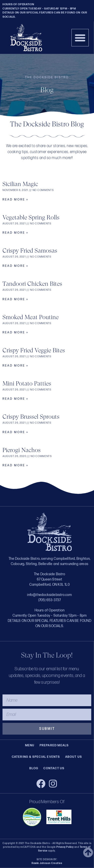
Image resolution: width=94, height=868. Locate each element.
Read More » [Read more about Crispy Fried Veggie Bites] (15, 366)
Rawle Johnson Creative (47, 863)
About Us (74, 757)
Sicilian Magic (20, 184)
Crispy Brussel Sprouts (31, 417)
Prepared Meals (54, 745)
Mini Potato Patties (27, 384)
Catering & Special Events (36, 757)
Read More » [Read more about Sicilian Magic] (15, 200)
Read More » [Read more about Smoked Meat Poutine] (15, 333)
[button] (80, 38)
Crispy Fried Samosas (30, 251)
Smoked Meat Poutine (31, 317)
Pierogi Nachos (22, 450)
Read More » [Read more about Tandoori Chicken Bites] (15, 299)
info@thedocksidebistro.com (49, 595)
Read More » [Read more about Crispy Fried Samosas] (15, 266)
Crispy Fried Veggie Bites (34, 350)
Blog (34, 768)
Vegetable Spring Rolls (31, 217)
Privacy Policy (65, 847)
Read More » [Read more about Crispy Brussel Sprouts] (15, 432)
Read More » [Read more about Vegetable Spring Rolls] (15, 233)
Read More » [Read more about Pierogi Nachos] (15, 465)
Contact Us (54, 768)
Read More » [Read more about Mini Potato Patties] (15, 399)
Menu (30, 745)
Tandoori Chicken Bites (32, 284)
